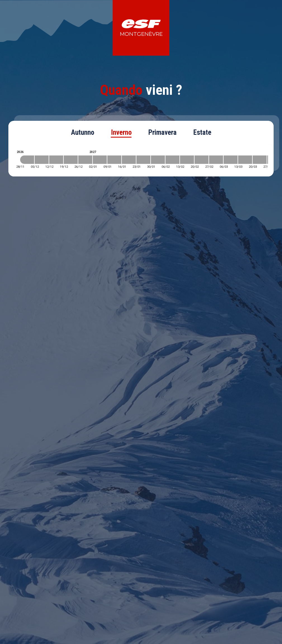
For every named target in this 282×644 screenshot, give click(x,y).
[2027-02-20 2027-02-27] (202, 160)
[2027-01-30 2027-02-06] (158, 160)
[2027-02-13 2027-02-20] (187, 160)
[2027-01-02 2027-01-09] (100, 160)
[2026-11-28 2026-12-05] (27, 160)
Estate (202, 132)
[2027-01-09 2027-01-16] (114, 160)
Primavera (163, 132)
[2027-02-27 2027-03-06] (216, 160)
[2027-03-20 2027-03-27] (260, 160)
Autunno (83, 132)
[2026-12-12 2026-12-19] (56, 160)
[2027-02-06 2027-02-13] (172, 160)
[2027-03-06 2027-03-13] (231, 160)
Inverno (121, 132)
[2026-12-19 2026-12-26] (71, 160)
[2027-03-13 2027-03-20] (245, 160)
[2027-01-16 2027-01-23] (129, 160)
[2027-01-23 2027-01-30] (143, 160)
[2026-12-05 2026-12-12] (42, 160)
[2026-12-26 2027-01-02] (85, 160)
